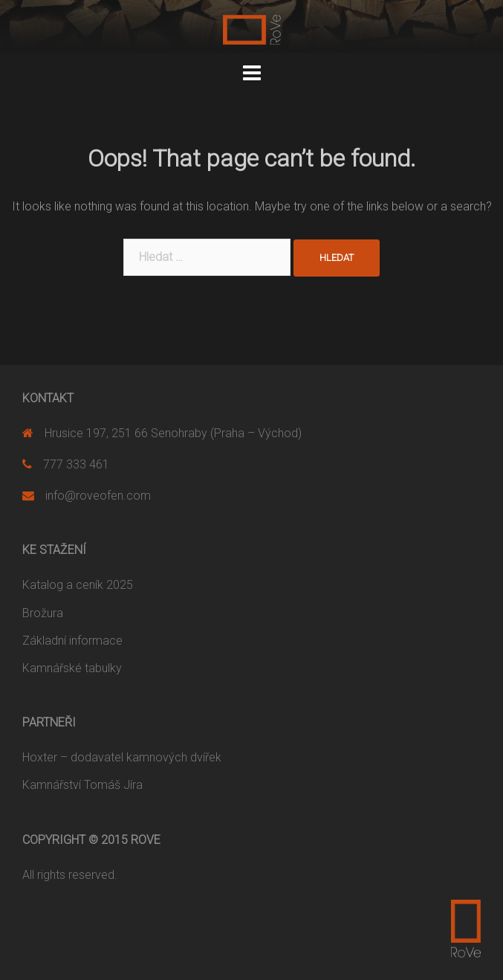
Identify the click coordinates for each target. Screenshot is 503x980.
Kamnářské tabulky (72, 668)
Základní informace (72, 641)
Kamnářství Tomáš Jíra (82, 785)
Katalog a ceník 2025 (78, 585)
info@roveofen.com (98, 496)
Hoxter (40, 757)
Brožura (43, 613)
